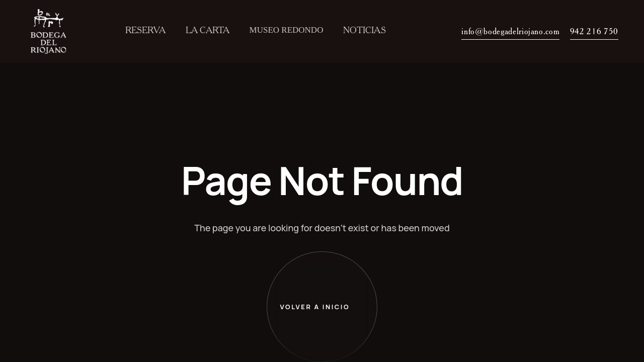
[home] (52, 31)
